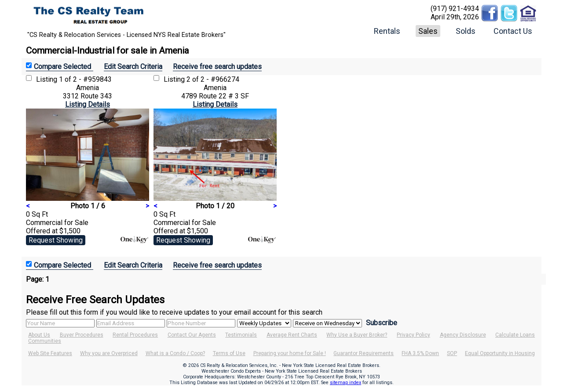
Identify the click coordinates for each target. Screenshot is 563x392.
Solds (466, 31)
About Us (39, 335)
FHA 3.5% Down (420, 353)
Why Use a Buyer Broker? (357, 335)
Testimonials (241, 335)
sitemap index (345, 383)
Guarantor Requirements (364, 353)
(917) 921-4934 (455, 9)
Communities (45, 341)
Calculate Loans (515, 335)
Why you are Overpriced (109, 353)
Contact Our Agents (192, 335)
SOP (452, 353)
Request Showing (56, 240)
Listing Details (88, 104)
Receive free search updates (217, 67)
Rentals (387, 31)
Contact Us (513, 31)
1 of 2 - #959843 (85, 79)
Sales (428, 31)
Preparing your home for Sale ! (290, 353)
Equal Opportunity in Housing (500, 353)
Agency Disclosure (463, 335)
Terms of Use (229, 353)
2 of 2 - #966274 (213, 79)
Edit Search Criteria (133, 67)
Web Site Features (50, 353)
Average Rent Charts (292, 335)
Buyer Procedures (82, 335)
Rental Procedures (135, 335)
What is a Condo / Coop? (175, 353)
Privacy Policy (413, 335)
